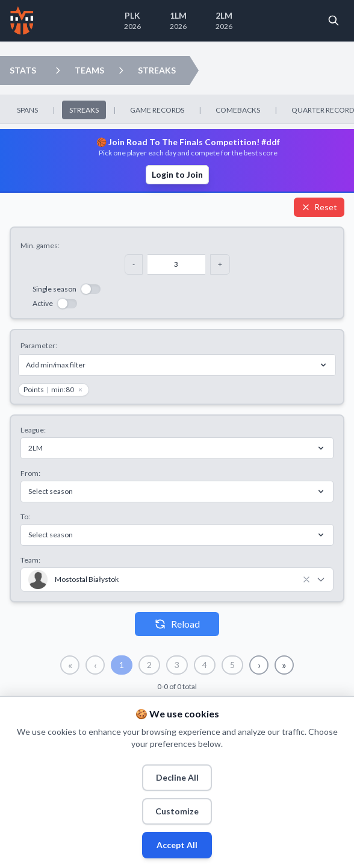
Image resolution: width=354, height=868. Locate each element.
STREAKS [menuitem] (84, 110)
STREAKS (157, 70)
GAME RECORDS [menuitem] (157, 110)
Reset (319, 207)
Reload (177, 624)
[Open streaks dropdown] (121, 70)
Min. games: (40, 245)
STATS (23, 70)
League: (33, 430)
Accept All (177, 845)
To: (25, 517)
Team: (30, 560)
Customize (177, 811)
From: (30, 473)
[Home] (22, 20)
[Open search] (334, 20)
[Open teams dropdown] (58, 70)
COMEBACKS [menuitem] (238, 110)
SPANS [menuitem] (27, 110)
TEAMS (89, 70)
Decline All (177, 777)
